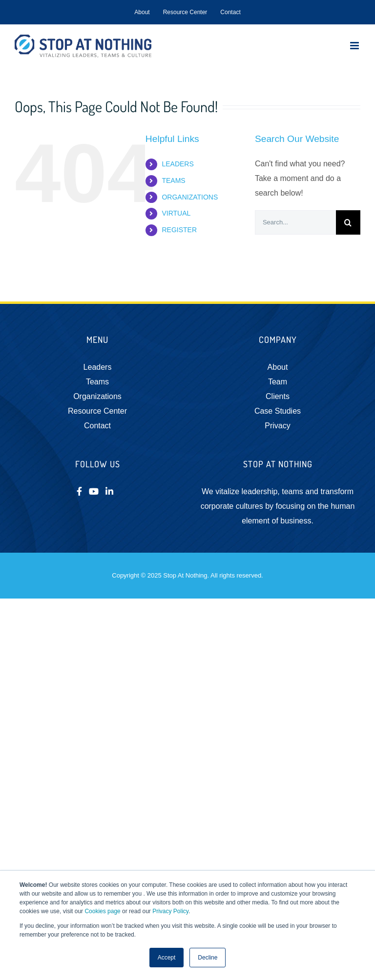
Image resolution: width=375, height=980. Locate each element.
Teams (97, 382)
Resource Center (97, 411)
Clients (278, 396)
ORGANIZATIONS (190, 197)
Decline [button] (208, 958)
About (278, 367)
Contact (97, 426)
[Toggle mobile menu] (355, 46)
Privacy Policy (170, 911)
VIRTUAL (176, 213)
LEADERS (177, 164)
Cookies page (102, 911)
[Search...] (295, 222)
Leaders (98, 367)
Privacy (277, 426)
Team (278, 382)
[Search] (348, 222)
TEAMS (173, 180)
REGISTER (179, 230)
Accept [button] (167, 958)
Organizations (97, 396)
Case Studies (278, 411)
